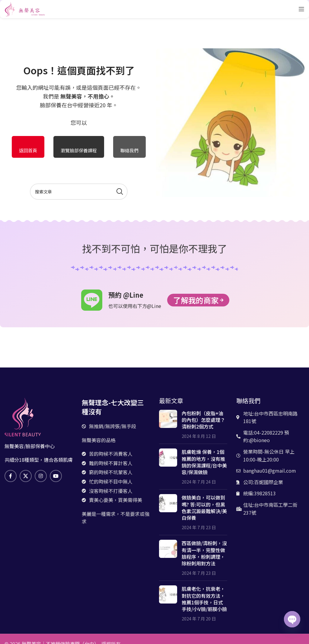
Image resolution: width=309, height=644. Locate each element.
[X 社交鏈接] (26, 476)
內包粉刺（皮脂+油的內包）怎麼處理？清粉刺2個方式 (203, 420)
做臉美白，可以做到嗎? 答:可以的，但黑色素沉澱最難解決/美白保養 (204, 508)
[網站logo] (25, 8)
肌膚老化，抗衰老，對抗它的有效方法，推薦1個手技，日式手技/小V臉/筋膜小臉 (204, 599)
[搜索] (79, 192)
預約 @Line (126, 295)
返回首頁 (28, 150)
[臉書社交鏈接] (11, 476)
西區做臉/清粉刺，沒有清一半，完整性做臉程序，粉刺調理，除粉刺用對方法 (204, 553)
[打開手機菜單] (301, 9)
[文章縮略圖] (168, 425)
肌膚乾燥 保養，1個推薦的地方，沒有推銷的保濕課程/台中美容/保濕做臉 (204, 462)
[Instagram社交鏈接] (41, 476)
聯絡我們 (129, 150)
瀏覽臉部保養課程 (79, 150)
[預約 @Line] (92, 300)
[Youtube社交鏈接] (56, 476)
